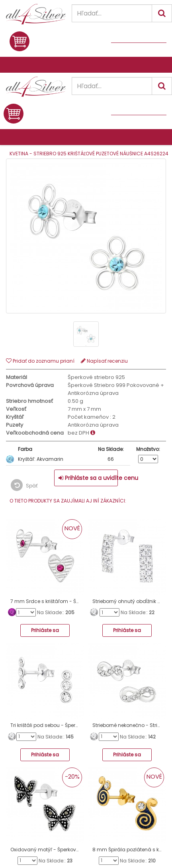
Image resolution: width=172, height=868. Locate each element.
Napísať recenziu (104, 361)
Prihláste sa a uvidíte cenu (88, 478)
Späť (24, 485)
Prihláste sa (45, 630)
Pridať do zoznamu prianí (40, 361)
